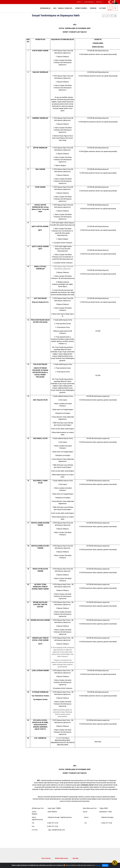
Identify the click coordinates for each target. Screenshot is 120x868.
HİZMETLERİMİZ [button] (81, 8)
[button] (111, 16)
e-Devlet (79, 2)
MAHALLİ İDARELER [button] (65, 8)
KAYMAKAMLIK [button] (45, 8)
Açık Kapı (75, 858)
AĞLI (55, 8)
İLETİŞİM (102, 8)
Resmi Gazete (46, 858)
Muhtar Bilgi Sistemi (62, 858)
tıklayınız (98, 865)
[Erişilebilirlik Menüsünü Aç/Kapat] (115, 863)
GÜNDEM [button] (93, 8)
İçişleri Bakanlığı (88, 2)
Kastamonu (99, 2)
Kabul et (105, 865)
